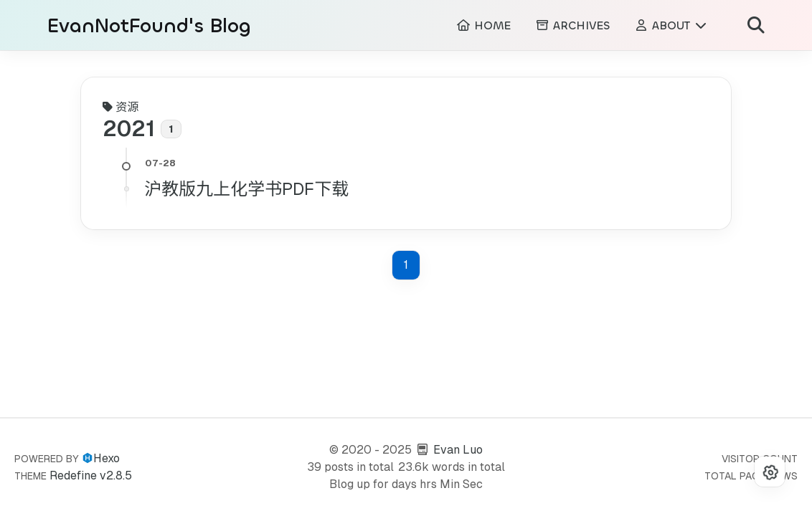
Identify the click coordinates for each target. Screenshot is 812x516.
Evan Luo (458, 450)
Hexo (107, 458)
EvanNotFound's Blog (149, 26)
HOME (483, 25)
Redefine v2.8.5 (91, 476)
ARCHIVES (572, 25)
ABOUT (671, 25)
